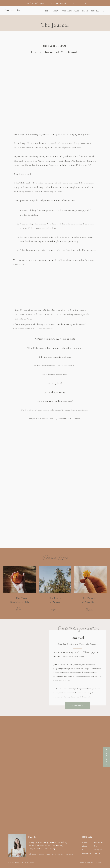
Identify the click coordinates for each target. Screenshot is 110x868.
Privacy (98, 862)
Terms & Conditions (87, 862)
